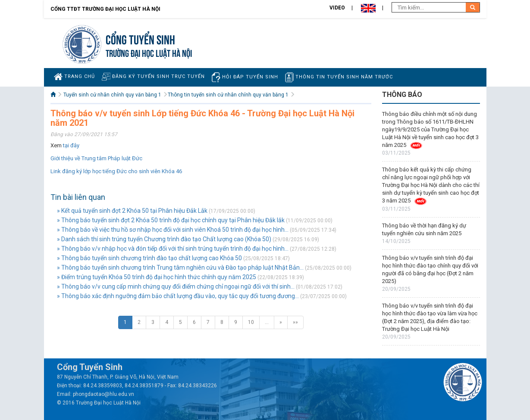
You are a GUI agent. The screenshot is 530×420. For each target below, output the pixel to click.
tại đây (71, 145)
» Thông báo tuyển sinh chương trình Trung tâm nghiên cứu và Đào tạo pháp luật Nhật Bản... (180, 268)
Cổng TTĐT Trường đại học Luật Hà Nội (105, 9)
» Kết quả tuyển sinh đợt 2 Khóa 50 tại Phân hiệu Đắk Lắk (132, 211)
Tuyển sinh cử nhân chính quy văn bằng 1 (112, 95)
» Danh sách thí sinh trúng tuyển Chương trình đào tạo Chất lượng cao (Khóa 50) (164, 239)
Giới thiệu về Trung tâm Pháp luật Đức (96, 158)
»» (295, 322)
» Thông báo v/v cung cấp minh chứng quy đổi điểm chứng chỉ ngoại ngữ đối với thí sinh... (176, 286)
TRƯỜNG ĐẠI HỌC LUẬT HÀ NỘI (149, 52)
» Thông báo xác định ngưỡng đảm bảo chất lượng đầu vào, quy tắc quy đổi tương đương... (178, 296)
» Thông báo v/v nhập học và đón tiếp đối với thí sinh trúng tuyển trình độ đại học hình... (173, 249)
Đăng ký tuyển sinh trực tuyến (153, 76)
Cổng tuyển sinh (140, 39)
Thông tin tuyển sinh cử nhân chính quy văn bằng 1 (228, 95)
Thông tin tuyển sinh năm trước (339, 77)
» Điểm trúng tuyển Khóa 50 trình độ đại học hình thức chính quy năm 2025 (157, 277)
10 (251, 322)
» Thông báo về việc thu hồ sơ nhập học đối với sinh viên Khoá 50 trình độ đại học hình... (173, 230)
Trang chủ (74, 77)
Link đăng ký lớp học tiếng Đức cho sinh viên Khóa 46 (116, 171)
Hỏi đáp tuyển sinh (245, 77)
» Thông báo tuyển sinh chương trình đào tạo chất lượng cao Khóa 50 (149, 258)
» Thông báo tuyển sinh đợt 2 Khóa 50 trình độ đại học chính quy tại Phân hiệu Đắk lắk (171, 220)
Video (337, 8)
